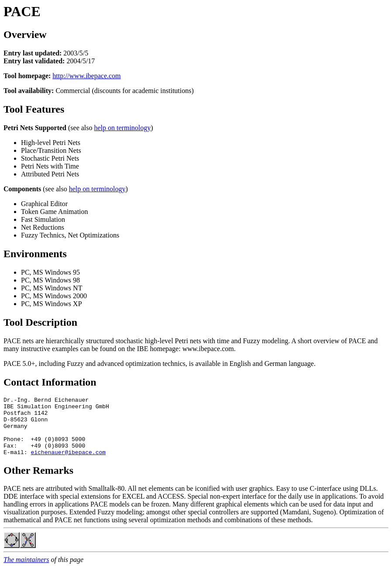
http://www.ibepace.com (86, 76)
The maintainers (26, 571)
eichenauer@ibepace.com (68, 464)
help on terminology (123, 128)
